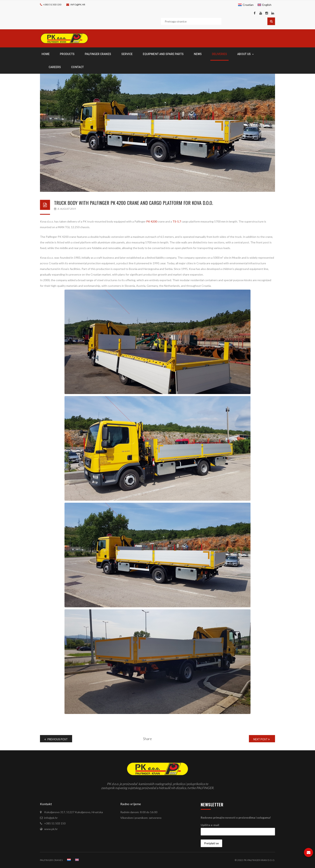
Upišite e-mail (210, 825)
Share (147, 739)
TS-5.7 (177, 221)
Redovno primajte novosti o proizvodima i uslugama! (236, 817)
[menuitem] (246, 5)
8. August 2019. (65, 209)
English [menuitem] (267, 5)
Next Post (261, 739)
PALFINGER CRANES (51, 860)
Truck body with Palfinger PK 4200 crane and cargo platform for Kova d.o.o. (133, 203)
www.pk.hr (51, 829)
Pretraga (271, 21)
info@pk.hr (78, 5)
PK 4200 (151, 221)
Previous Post (56, 739)
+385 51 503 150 (52, 5)
